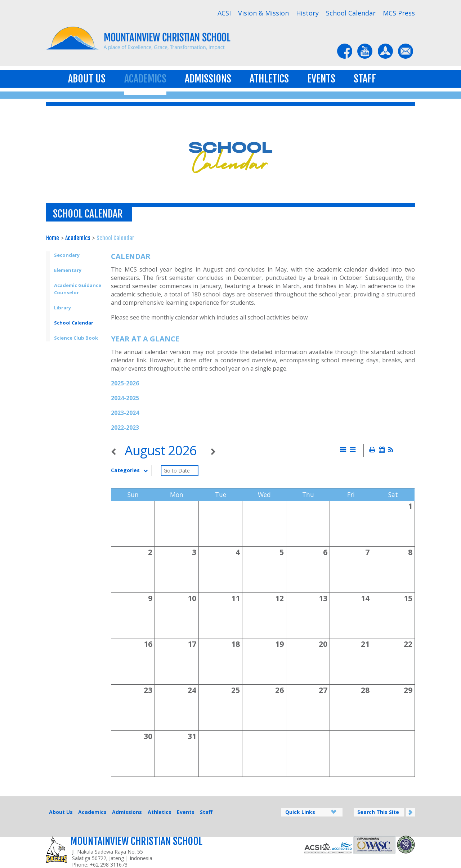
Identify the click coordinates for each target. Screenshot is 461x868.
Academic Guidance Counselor (78, 289)
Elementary (68, 270)
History (307, 13)
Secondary (67, 255)
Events (321, 79)
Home (53, 238)
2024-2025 (125, 398)
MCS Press (399, 13)
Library (62, 308)
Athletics (269, 79)
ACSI (224, 13)
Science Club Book (76, 338)
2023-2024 (125, 413)
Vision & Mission (263, 13)
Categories (131, 470)
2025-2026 (125, 383)
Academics (145, 79)
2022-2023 (125, 428)
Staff (365, 79)
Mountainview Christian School (136, 841)
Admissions (208, 79)
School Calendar (351, 13)
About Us (87, 79)
